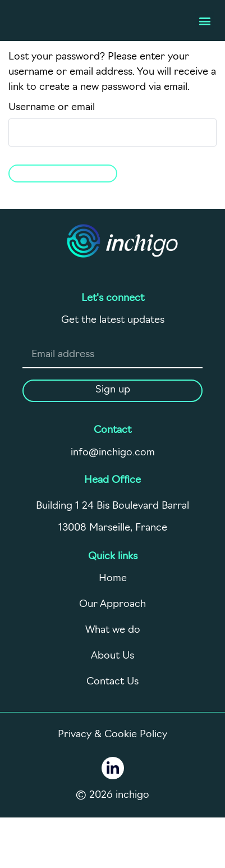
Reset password (63, 172)
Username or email (52, 108)
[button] (205, 20)
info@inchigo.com (113, 453)
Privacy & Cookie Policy (112, 735)
